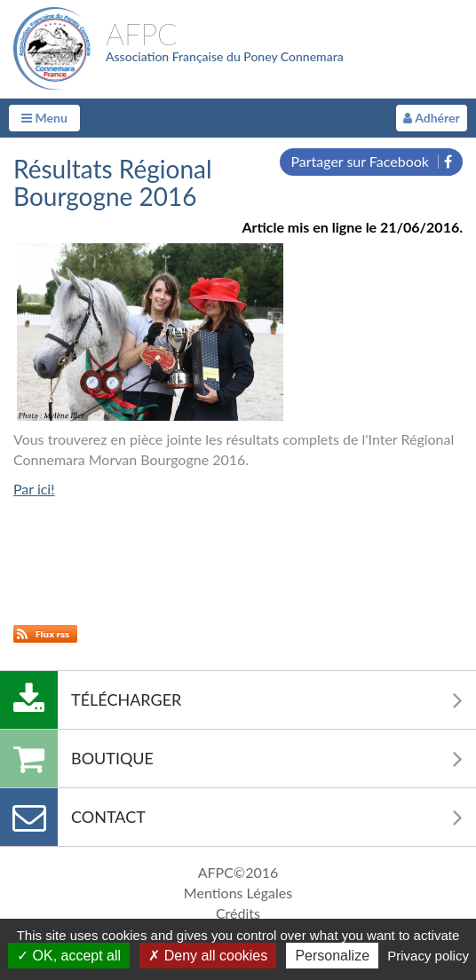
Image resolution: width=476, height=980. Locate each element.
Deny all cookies (208, 956)
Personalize (332, 956)
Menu (44, 118)
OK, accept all (69, 956)
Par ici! (34, 489)
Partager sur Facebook (371, 161)
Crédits (238, 913)
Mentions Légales (238, 893)
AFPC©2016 (238, 872)
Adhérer (432, 118)
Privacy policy (428, 956)
